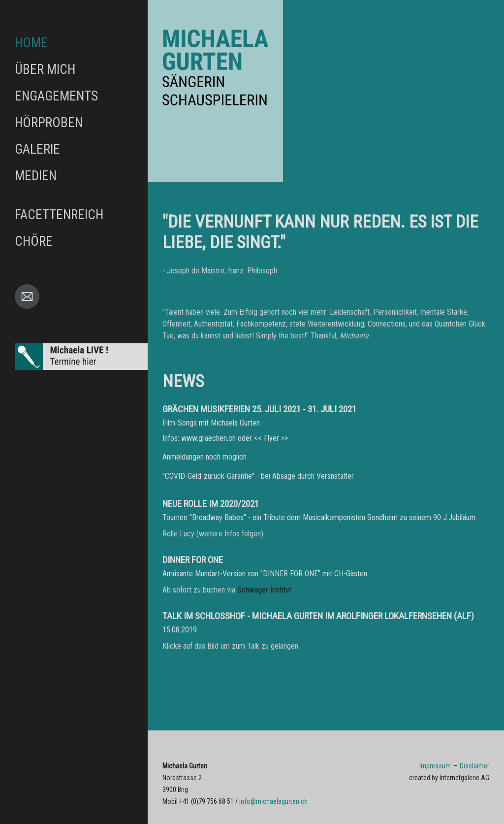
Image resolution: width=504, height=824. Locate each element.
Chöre (34, 241)
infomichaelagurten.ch (273, 801)
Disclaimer (474, 766)
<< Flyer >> (271, 438)
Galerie (37, 149)
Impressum (435, 766)
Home (31, 43)
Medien (36, 176)
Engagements (56, 96)
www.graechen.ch (208, 438)
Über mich (45, 69)
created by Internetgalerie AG (449, 778)
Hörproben (49, 123)
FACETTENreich (59, 215)
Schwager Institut (264, 590)
